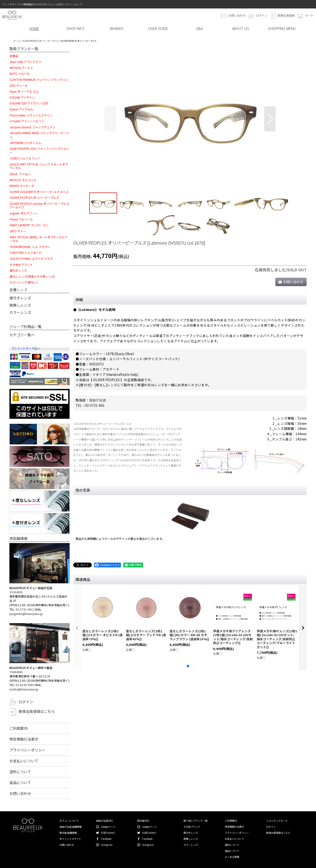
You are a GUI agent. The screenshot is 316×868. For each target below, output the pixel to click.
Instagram (107, 845)
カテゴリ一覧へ (22, 335)
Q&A (199, 29)
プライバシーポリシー (27, 750)
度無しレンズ (20, 305)
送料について (20, 772)
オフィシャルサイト (70, 839)
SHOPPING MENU (282, 29)
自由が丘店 (98, 400)
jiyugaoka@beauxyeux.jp (26, 614)
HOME (34, 29)
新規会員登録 (286, 15)
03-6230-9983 (25, 685)
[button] (110, 119)
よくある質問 (232, 857)
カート (309, 15)
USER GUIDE (158, 29)
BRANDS (117, 29)
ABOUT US (240, 29)
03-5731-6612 (25, 609)
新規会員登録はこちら (37, 711)
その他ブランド (192, 827)
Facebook (106, 839)
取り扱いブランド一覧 (196, 821)
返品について (20, 782)
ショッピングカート (277, 821)
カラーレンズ (20, 312)
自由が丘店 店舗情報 (71, 827)
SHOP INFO (75, 29)
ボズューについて (69, 821)
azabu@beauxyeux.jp (24, 689)
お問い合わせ (237, 15)
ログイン (262, 15)
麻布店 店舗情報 (68, 833)
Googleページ (108, 827)
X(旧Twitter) (108, 833)
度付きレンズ (20, 298)
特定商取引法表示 (24, 739)
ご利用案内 (18, 728)
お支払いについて (24, 761)
